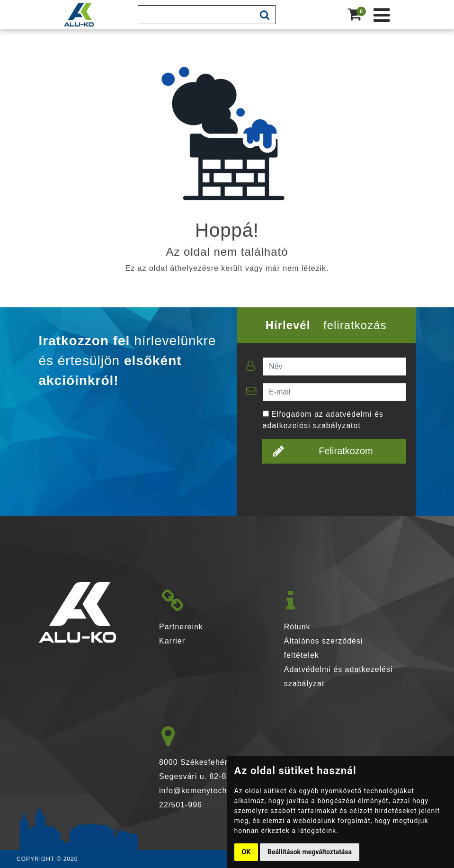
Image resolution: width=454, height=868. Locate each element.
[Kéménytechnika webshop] (382, 15)
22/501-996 (181, 805)
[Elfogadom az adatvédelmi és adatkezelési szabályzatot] (266, 414)
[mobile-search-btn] (265, 15)
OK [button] (246, 852)
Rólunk (297, 627)
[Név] (334, 367)
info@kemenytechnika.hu (207, 791)
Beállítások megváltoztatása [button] (310, 852)
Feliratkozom (323, 451)
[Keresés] (196, 15)
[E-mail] (334, 392)
